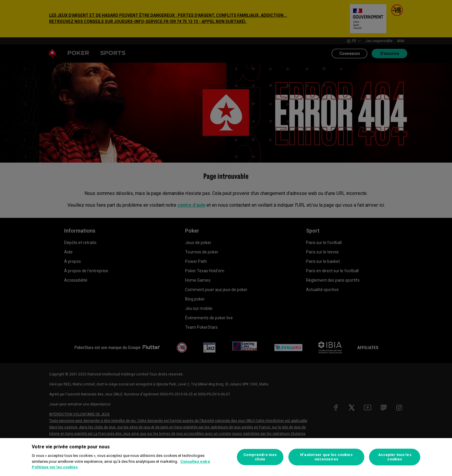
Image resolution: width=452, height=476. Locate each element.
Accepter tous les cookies (395, 457)
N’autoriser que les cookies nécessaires (326, 457)
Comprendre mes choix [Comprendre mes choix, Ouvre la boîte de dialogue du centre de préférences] (260, 457)
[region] (226, 457)
